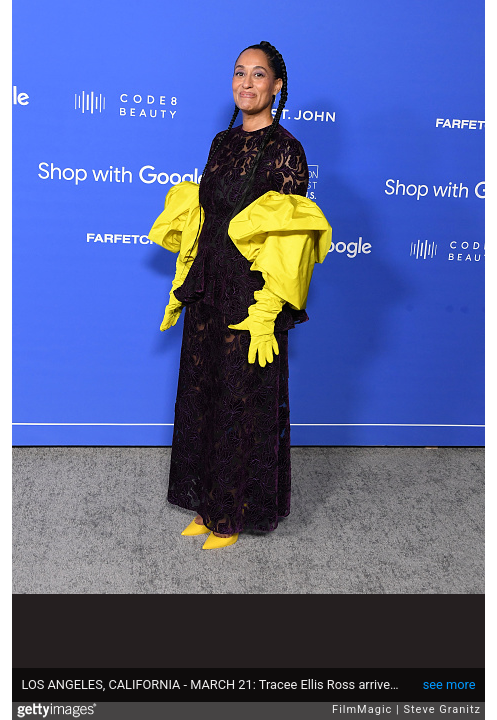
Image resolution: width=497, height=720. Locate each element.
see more (449, 684)
